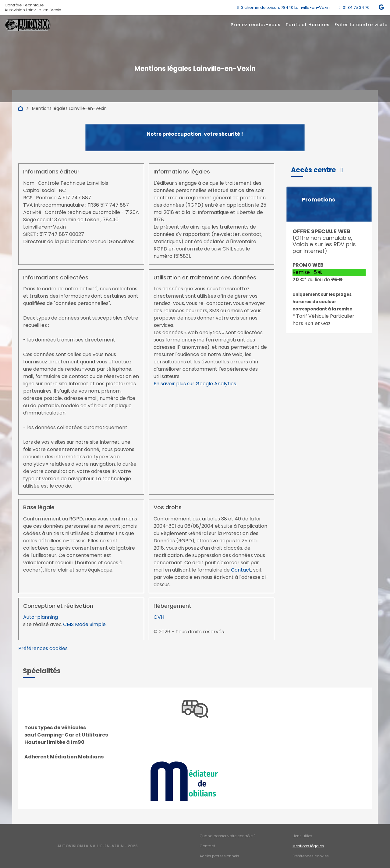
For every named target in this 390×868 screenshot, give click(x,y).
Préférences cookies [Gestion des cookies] (311, 856)
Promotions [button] (318, 200)
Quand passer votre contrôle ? (228, 836)
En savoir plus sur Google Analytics (195, 384)
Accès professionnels (219, 856)
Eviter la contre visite (361, 25)
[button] (317, 170)
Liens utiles (302, 836)
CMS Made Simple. (85, 624)
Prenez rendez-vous (256, 25)
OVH (159, 617)
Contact (241, 570)
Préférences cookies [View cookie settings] (43, 648)
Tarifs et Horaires (308, 25)
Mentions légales (308, 846)
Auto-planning (41, 617)
